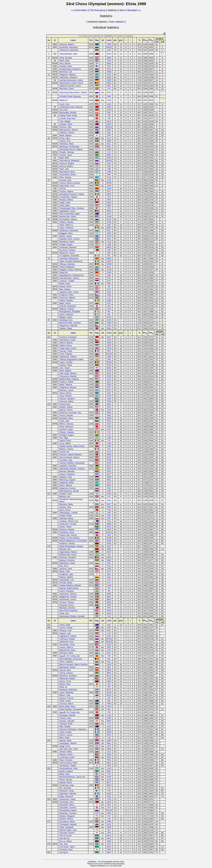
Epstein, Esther (66, 407)
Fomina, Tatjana (66, 191)
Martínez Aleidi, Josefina (70, 323)
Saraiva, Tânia (66, 365)
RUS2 (109, 161)
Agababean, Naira (67, 211)
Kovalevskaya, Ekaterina (70, 69)
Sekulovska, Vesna (68, 599)
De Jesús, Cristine (67, 250)
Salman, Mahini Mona (69, 588)
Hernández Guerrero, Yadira (72, 194)
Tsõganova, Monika (68, 387)
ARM (109, 72)
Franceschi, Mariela (68, 376)
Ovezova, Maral (66, 704)
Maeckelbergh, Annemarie (71, 659)
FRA (109, 200)
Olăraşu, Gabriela (67, 264)
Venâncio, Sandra (67, 543)
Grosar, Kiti (64, 452)
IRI (109, 286)
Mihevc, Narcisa (66, 424)
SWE (109, 141)
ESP (109, 373)
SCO (109, 317)
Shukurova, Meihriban (69, 50)
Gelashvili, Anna (66, 642)
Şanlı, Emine (65, 510)
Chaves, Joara (66, 155)
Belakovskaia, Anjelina (69, 379)
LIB (109, 616)
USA (109, 104)
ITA (109, 432)
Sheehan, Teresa (67, 133)
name (73, 40)
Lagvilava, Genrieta (68, 466)
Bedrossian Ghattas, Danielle (72, 616)
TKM (109, 44)
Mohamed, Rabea (67, 678)
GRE (109, 77)
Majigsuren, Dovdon (68, 597)
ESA (109, 239)
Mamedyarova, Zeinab (69, 491)
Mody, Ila (63, 687)
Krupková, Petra (66, 295)
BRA (109, 155)
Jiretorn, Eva (65, 141)
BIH (109, 175)
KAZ (109, 75)
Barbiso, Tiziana (66, 449)
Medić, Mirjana (66, 385)
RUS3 (109, 47)
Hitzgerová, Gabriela (68, 326)
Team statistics (117, 22)
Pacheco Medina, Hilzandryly (72, 463)
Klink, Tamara (65, 177)
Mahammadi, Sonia (68, 555)
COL (109, 303)
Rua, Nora (64, 566)
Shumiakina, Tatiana (68, 219)
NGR (109, 261)
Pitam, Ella (64, 169)
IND (109, 225)
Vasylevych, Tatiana (68, 357)
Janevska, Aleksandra (69, 258)
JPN (109, 135)
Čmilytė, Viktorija (67, 152)
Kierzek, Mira (65, 670)
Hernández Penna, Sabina (71, 149)
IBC (109, 86)
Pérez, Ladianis (66, 662)
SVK (109, 163)
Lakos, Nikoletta (66, 692)
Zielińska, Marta (66, 518)
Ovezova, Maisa (66, 401)
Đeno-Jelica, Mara (67, 706)
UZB (109, 172)
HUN (109, 158)
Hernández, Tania (67, 644)
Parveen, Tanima (67, 602)
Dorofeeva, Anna (67, 532)
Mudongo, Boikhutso (68, 690)
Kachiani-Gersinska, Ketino (71, 80)
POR (109, 365)
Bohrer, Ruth (65, 684)
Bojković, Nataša (67, 309)
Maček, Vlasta (66, 236)
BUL (109, 144)
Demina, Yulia (65, 127)
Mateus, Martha (66, 577)
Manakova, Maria (67, 242)
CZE (109, 295)
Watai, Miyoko (65, 135)
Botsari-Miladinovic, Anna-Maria (73, 541)
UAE (109, 180)
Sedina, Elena (65, 345)
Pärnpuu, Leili (65, 630)
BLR (109, 337)
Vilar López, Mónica (68, 373)
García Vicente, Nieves (69, 457)
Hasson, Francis (66, 698)
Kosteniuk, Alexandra (69, 47)
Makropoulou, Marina (69, 130)
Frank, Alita (64, 421)
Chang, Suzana (66, 673)
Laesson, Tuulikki (67, 281)
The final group (98, 10)
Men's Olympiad (128, 10)
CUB (109, 216)
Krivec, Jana (65, 138)
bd (103, 40)
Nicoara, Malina (66, 200)
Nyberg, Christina (67, 560)
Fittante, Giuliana (67, 432)
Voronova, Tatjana (67, 298)
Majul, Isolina (65, 303)
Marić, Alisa (64, 61)
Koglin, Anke (65, 202)
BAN (109, 328)
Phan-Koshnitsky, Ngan (69, 214)
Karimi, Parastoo (67, 591)
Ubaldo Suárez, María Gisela (72, 446)
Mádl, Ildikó (64, 158)
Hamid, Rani (65, 404)
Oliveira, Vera (65, 507)
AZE (109, 50)
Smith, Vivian (65, 701)
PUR (109, 376)
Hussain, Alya (65, 180)
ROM (109, 183)
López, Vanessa (66, 228)
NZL (109, 133)
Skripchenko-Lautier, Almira (71, 83)
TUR (109, 410)
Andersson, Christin (68, 524)
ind (163, 42)
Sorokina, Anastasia (68, 337)
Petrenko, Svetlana (68, 557)
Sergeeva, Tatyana (68, 75)
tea (157, 42)
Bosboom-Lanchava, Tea (70, 413)
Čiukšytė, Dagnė (67, 435)
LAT (109, 89)
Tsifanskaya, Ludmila (68, 513)
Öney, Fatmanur (66, 427)
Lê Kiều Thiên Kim (67, 118)
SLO (109, 138)
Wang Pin (64, 272)
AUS (109, 214)
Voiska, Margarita (67, 267)
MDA (109, 83)
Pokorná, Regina (67, 163)
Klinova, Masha (66, 166)
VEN (109, 323)
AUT (109, 289)
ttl (55, 40)
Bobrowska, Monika (68, 113)
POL (109, 113)
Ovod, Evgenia (66, 354)
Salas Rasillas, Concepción (71, 709)
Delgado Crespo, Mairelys (71, 270)
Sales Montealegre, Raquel (71, 546)
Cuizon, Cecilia (66, 628)
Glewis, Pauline (66, 300)
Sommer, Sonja (66, 429)
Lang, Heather (66, 396)
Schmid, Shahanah (68, 306)
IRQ (109, 96)
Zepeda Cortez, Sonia (69, 292)
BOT (109, 474)
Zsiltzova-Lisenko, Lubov (70, 86)
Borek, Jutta (65, 571)
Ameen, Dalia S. (66, 647)
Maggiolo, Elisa (66, 233)
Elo (91, 40)
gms (121, 40)
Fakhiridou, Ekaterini (68, 77)
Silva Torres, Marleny (68, 611)
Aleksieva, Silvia (66, 144)
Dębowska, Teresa (67, 667)
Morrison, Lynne (66, 390)
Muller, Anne (65, 284)
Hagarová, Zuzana (67, 488)
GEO (109, 54)
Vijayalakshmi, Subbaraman (71, 275)
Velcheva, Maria (66, 653)
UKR (109, 186)
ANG (109, 543)
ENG (109, 63)
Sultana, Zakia (66, 328)
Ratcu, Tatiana (66, 485)
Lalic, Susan (65, 368)
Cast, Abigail (65, 121)
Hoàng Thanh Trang (68, 115)
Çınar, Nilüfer (65, 443)
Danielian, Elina (66, 418)
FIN (109, 66)
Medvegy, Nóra (66, 320)
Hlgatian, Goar (66, 477)
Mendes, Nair (65, 549)
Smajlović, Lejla (66, 574)
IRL (109, 256)
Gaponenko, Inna (67, 186)
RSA (109, 421)
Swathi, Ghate (66, 515)
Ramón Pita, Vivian (68, 216)
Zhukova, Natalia (67, 529)
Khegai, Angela (66, 244)
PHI (109, 250)
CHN (109, 100)
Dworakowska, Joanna (69, 278)
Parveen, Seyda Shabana (71, 455)
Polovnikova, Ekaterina (69, 161)
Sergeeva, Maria (67, 483)
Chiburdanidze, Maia (68, 54)
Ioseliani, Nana (66, 124)
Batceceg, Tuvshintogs (69, 147)
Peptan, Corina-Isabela (69, 538)
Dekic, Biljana (65, 371)
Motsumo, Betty (66, 504)
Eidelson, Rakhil (66, 382)
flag (97, 40)
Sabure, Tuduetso (67, 474)
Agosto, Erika (65, 441)
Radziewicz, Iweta (67, 563)
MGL (109, 147)
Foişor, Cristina (66, 362)
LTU (109, 152)
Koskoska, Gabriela (68, 247)
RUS (109, 69)
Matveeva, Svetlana (68, 676)
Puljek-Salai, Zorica (68, 348)
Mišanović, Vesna (67, 253)
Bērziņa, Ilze (65, 496)
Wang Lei (63, 100)
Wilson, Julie (65, 695)
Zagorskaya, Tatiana (68, 552)
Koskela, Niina (66, 66)
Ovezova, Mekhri (67, 44)
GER (109, 80)
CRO (109, 236)
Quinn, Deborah (66, 314)
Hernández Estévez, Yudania (72, 469)
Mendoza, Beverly (67, 608)
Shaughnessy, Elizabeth (70, 312)
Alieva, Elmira (65, 393)
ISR (109, 166)
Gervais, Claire (66, 351)
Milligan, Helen (66, 317)
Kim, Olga (64, 438)
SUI (109, 197)
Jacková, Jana (66, 569)
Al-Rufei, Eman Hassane (70, 96)
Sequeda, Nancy (67, 605)
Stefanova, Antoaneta (69, 230)
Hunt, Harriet (65, 63)
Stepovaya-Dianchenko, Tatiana (73, 92)
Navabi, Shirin (65, 286)
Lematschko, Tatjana (68, 197)
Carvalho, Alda (66, 460)
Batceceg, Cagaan (67, 480)
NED (109, 58)
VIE (109, 115)
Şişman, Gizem (66, 410)
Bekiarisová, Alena (67, 650)
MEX (109, 194)
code (109, 40)
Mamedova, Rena (67, 172)
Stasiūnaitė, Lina (67, 580)
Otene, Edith (65, 625)
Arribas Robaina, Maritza (70, 585)
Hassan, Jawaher (67, 399)
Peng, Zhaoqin (66, 58)
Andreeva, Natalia (67, 639)
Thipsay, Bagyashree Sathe (71, 359)
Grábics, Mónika (66, 222)
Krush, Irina (64, 104)
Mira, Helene (65, 289)
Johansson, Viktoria (68, 594)
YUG (109, 61)
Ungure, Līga (65, 633)
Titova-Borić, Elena (68, 175)
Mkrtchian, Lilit (66, 72)
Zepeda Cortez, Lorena (69, 239)
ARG (109, 149)
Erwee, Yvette (65, 527)
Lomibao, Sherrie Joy (69, 521)
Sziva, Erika (64, 205)
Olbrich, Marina (66, 343)
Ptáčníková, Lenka (67, 340)
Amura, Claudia (66, 415)
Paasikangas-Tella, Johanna (72, 208)
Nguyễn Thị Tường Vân (70, 656)
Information (81, 10)
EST (109, 191)
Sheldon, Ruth (66, 494)
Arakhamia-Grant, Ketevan (71, 107)
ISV (109, 687)
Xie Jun (63, 189)
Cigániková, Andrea (68, 636)
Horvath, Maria (66, 583)
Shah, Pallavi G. (66, 225)
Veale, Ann (64, 613)
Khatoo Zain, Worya (68, 535)
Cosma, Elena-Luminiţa (70, 183)
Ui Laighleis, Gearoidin (69, 256)
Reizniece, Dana (67, 89)
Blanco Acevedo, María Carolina (73, 664)
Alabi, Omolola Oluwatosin (71, 261)
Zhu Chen (64, 110)
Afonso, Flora (65, 681)
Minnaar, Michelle (67, 471)
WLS (109, 121)
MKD (109, 247)
